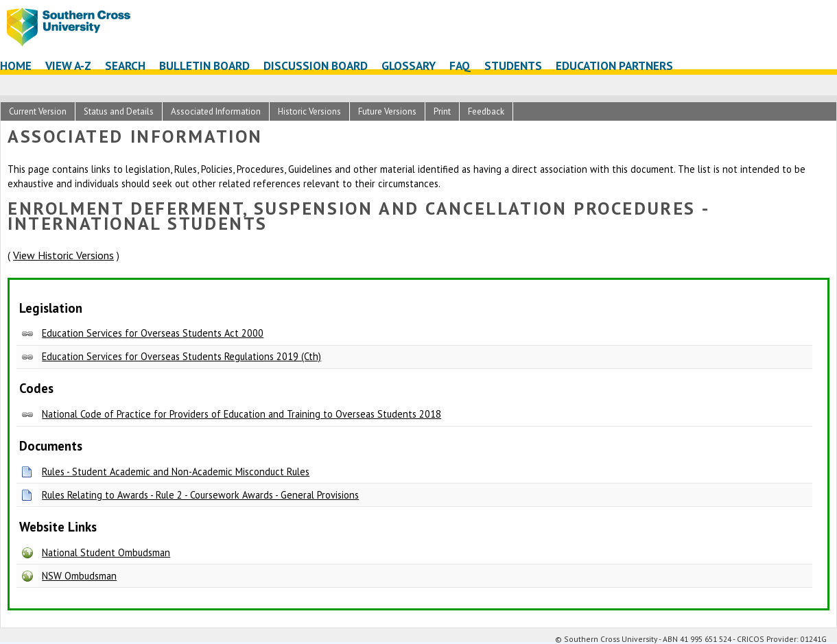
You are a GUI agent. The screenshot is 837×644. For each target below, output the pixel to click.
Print (442, 111)
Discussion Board (316, 65)
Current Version (38, 111)
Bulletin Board (204, 65)
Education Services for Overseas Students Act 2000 (153, 333)
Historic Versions (309, 111)
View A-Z (68, 65)
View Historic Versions (63, 255)
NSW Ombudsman (79, 576)
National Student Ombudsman (106, 552)
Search (125, 65)
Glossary (409, 65)
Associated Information (216, 111)
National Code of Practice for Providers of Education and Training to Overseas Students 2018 (241, 414)
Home (16, 65)
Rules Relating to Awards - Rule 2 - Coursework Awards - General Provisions (200, 495)
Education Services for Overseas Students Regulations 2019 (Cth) (181, 356)
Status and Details (119, 111)
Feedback (486, 111)
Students (513, 65)
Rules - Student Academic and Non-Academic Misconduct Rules (176, 472)
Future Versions (387, 111)
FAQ (460, 65)
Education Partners (614, 65)
